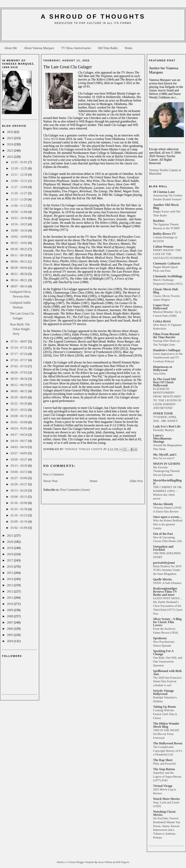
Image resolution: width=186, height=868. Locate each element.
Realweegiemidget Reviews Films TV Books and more (165, 592)
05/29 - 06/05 (19, 397)
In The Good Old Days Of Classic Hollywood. (164, 382)
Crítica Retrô (162, 321)
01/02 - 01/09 (19, 528)
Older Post (136, 481)
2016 (10, 567)
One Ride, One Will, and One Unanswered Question (168, 661)
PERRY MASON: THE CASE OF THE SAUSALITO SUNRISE (168, 254)
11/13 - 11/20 (19, 199)
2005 (10, 635)
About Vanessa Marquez (39, 48)
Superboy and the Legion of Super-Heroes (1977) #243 (167, 777)
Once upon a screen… (167, 517)
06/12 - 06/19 (19, 385)
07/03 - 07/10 (19, 366)
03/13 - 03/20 (19, 466)
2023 (10, 150)
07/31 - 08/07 (19, 341)
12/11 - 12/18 (19, 175)
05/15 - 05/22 (19, 410)
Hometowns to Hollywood (163, 368)
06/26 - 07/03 (19, 372)
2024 (10, 144)
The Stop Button (164, 769)
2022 (10, 157)
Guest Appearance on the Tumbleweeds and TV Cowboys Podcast (168, 358)
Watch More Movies (166, 799)
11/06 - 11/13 (19, 206)
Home (129, 48)
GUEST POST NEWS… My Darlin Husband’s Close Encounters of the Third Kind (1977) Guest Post (168, 606)
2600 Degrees (122, 862)
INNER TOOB (163, 413)
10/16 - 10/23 (19, 224)
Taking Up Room (164, 707)
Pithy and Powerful (164, 764)
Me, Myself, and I (165, 455)
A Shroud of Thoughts (93, 16)
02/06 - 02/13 (19, 497)
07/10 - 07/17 (19, 360)
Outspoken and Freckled (163, 548)
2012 (10, 591)
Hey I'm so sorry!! (164, 458)
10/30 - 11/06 (19, 212)
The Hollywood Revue (168, 743)
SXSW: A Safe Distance (167, 583)
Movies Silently (163, 504)
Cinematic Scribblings (168, 276)
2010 (10, 604)
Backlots (159, 221)
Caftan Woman (163, 247)
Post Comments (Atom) (75, 490)
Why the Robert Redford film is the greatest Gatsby (168, 524)
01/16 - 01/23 (19, 515)
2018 (10, 554)
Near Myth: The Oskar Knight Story (20, 329)
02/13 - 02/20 (19, 490)
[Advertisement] (93, 34)
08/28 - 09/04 (19, 268)
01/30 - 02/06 (19, 503)
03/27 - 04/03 (19, 453)
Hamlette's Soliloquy (167, 350)
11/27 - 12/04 (19, 187)
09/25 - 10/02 (19, 243)
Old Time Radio (108, 48)
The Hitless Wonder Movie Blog (166, 725)
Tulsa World (51, 139)
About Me (11, 48)
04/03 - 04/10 (19, 447)
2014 (10, 579)
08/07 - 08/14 (19, 286)
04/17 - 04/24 (19, 435)
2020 (10, 542)
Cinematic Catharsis (167, 263)
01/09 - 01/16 (19, 522)
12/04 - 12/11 (19, 181)
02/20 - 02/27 (19, 484)
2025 (10, 138)
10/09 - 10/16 (19, 230)
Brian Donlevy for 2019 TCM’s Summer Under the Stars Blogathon (167, 570)
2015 (10, 573)
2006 (10, 629)
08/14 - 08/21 (19, 280)
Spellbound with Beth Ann (167, 672)
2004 (10, 641)
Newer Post (50, 481)
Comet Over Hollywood (161, 307)
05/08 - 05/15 (19, 416)
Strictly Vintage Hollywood (163, 692)
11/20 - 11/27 (19, 193)
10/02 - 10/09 (19, 237)
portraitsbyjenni (164, 563)
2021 (10, 535)
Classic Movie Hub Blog (166, 291)
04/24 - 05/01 (19, 428)
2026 (10, 132)
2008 (10, 616)
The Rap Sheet (163, 760)
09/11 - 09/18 (19, 255)
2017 (10, 560)
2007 (10, 622)
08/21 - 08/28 (19, 274)
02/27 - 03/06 (19, 478)
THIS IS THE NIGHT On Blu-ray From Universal (166, 734)
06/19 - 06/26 (19, 379)
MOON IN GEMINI (167, 464)
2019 (10, 548)
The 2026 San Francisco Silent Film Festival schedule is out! (167, 681)
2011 (10, 598)
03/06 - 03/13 (19, 472)
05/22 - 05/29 (19, 404)
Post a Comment (53, 474)
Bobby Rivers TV (165, 234)
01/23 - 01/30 (19, 509)
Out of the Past (163, 534)
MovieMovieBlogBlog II (167, 482)
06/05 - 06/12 (19, 391)
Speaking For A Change (163, 653)
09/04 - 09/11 (19, 261)
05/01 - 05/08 (19, 422)
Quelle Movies (162, 579)
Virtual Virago (163, 786)
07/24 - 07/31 (19, 348)
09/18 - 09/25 (19, 249)
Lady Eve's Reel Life (167, 426)
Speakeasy (160, 638)
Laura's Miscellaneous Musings (162, 438)
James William (105, 862)
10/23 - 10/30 (19, 218)
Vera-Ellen (159, 373)
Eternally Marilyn (164, 430)
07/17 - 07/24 (19, 354)
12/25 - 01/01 (19, 162)
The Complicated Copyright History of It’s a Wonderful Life (168, 751)
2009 (10, 610)
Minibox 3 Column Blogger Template (76, 862)
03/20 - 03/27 (19, 459)
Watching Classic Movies (164, 813)
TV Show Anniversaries (76, 48)
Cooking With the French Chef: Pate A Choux (165, 714)
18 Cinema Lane (164, 192)
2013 (10, 585)
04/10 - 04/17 (19, 441)
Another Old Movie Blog (166, 206)
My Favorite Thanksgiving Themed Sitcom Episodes (166, 471)
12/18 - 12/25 (19, 168)
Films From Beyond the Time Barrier (166, 336)
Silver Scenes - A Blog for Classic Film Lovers (167, 622)
